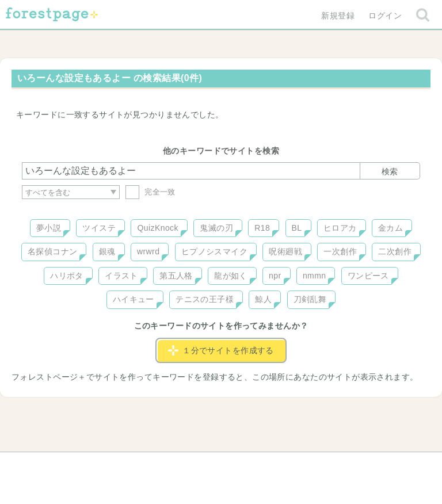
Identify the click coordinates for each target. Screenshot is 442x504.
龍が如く (231, 276)
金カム (390, 228)
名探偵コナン (53, 251)
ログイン (385, 16)
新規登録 (338, 16)
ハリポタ (67, 276)
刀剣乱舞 (310, 299)
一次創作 (340, 251)
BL (297, 228)
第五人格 (176, 276)
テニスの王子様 (205, 299)
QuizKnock (157, 228)
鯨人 (263, 299)
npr (275, 276)
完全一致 (150, 192)
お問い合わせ (138, 465)
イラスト (121, 276)
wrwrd (148, 251)
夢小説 (49, 228)
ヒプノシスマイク (214, 251)
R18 (262, 228)
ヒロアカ (340, 228)
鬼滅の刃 (216, 228)
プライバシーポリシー (345, 465)
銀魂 (107, 251)
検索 (390, 171)
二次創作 (395, 251)
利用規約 (205, 465)
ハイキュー (134, 299)
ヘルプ (74, 465)
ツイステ (99, 228)
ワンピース (368, 276)
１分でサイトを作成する (221, 350)
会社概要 (265, 465)
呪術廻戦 (285, 251)
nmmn (315, 276)
